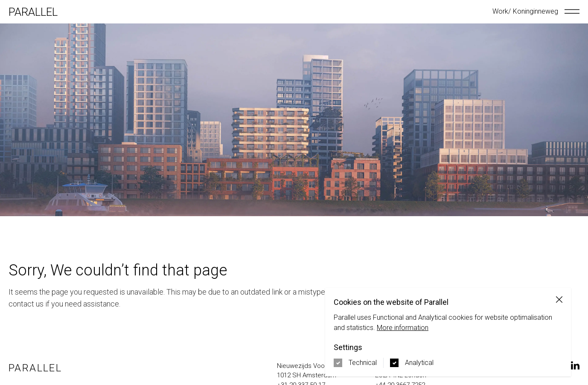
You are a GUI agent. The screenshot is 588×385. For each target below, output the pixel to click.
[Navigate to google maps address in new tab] (322, 371)
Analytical (419, 363)
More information (403, 328)
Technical (363, 363)
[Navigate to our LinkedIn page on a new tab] (575, 365)
